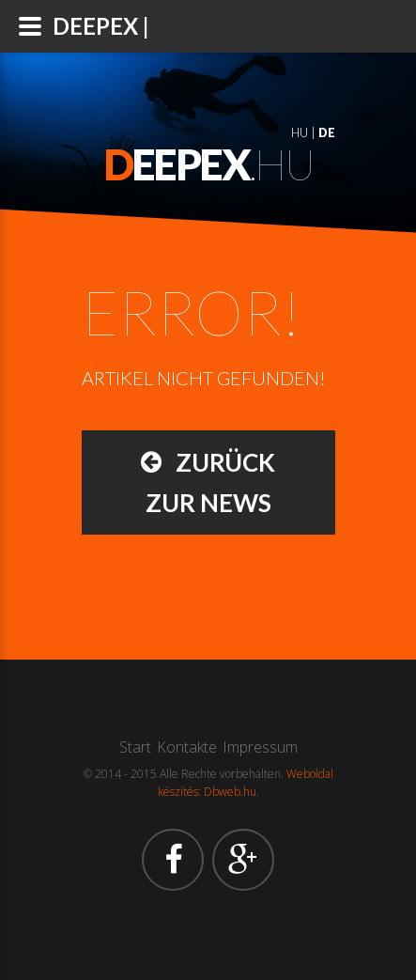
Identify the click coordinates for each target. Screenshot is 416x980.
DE (327, 132)
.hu (208, 164)
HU (300, 132)
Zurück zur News (208, 480)
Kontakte (187, 747)
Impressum (260, 747)
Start (135, 747)
